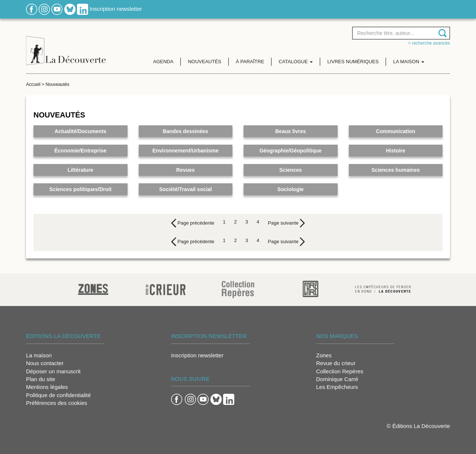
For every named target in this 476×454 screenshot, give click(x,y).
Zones (324, 355)
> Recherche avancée (429, 43)
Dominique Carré (337, 379)
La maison (39, 355)
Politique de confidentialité (58, 395)
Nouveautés (205, 62)
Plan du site (41, 379)
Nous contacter (45, 363)
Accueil (33, 84)
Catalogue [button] (296, 62)
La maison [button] (409, 62)
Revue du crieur (336, 363)
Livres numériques (353, 62)
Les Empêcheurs (337, 387)
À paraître (250, 62)
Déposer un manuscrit (53, 371)
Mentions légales (47, 387)
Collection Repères (340, 371)
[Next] (286, 223)
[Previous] (193, 223)
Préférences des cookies (57, 403)
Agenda (163, 62)
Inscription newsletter (116, 9)
